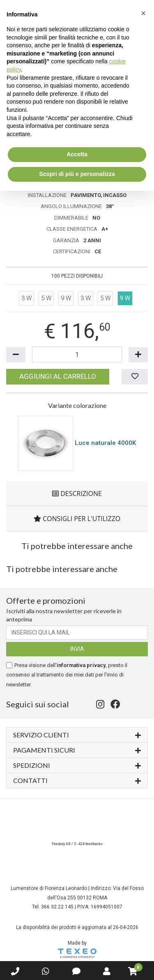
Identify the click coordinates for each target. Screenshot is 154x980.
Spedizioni (77, 765)
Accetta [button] (77, 154)
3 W (26, 298)
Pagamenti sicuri (77, 749)
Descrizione (77, 493)
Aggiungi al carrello (58, 376)
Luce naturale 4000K (105, 443)
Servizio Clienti (77, 734)
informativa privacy (81, 665)
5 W (46, 298)
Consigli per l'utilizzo (77, 519)
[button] (143, 13)
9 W (66, 298)
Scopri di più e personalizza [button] (77, 174)
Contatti (77, 780)
